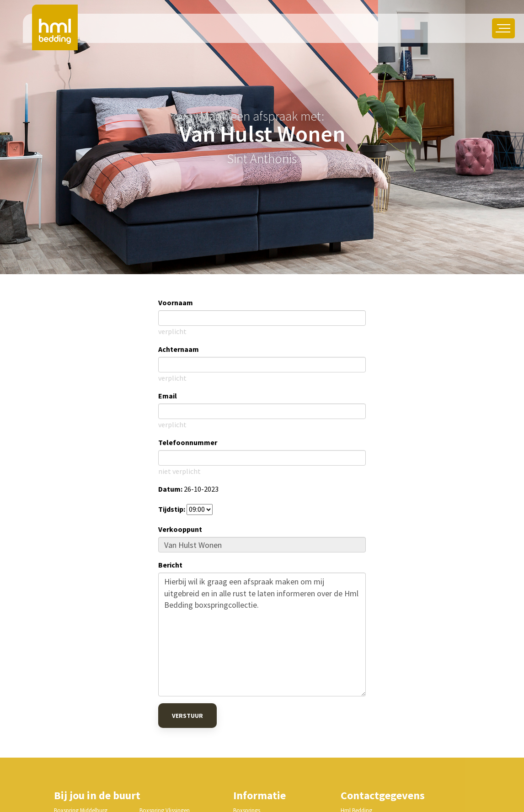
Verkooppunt (180, 529)
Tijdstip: (172, 509)
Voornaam (176, 303)
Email (168, 396)
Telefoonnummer (188, 442)
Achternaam (179, 349)
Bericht (170, 565)
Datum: (170, 489)
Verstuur (187, 716)
